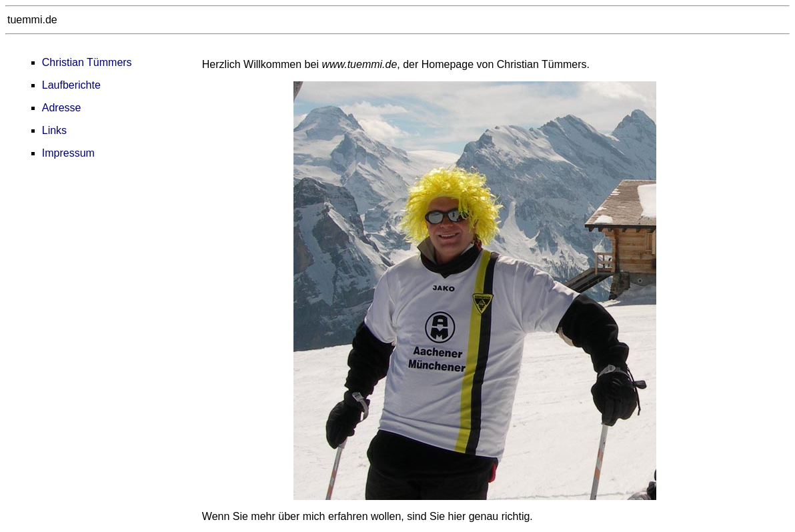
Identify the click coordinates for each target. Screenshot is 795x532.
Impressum (68, 153)
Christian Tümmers (87, 62)
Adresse (62, 108)
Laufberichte (71, 85)
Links (54, 130)
